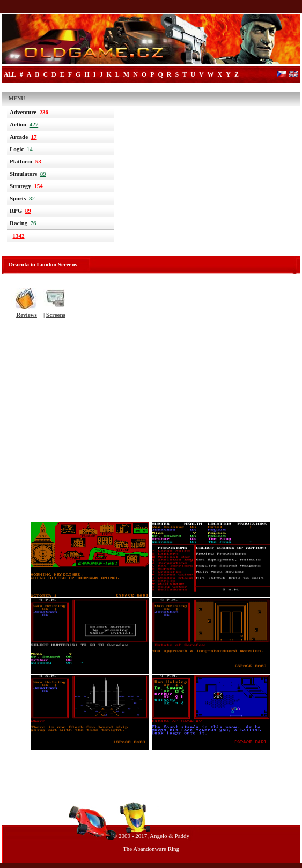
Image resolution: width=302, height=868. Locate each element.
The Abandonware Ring (151, 849)
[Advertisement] (151, 424)
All (10, 74)
